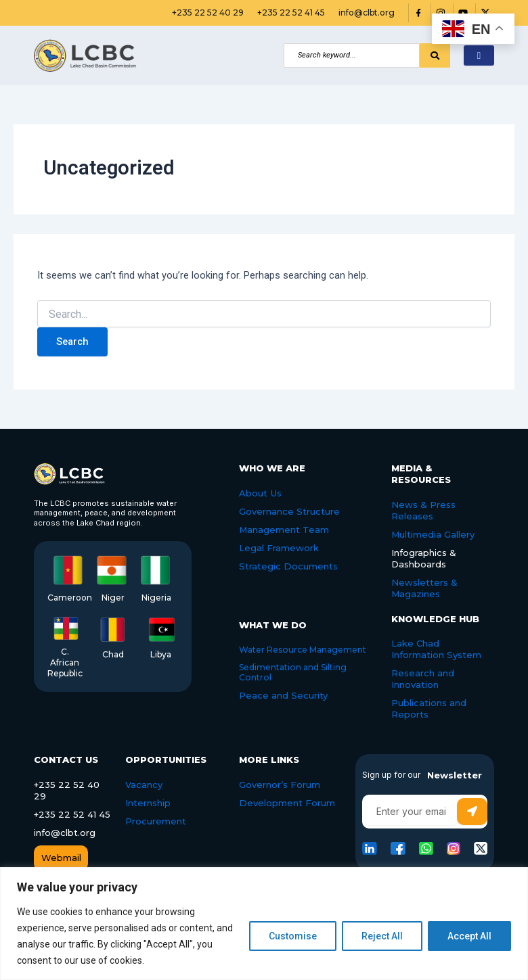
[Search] (352, 55)
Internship (148, 802)
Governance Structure (289, 511)
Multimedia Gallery (433, 534)
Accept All (469, 936)
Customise (293, 936)
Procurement (156, 820)
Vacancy (144, 784)
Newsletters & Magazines (424, 587)
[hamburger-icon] (479, 56)
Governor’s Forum (280, 784)
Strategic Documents (288, 565)
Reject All (382, 936)
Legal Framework (279, 548)
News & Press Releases (423, 510)
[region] (264, 924)
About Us (260, 493)
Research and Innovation (423, 679)
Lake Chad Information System (436, 649)
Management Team (284, 530)
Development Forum (287, 802)
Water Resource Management (302, 649)
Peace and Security (284, 695)
